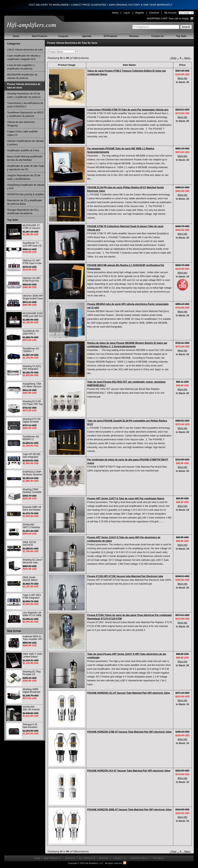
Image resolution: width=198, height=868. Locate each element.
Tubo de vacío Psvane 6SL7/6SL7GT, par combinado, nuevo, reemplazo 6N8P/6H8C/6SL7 (126, 384)
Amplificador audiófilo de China (23, 151)
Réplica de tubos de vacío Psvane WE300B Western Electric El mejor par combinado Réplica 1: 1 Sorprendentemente (127, 345)
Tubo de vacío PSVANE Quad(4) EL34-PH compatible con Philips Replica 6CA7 (127, 422)
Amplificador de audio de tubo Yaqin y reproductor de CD (26, 168)
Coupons (63, 36)
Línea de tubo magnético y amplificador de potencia (21, 67)
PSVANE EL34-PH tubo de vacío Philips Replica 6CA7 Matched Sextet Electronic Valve (125, 189)
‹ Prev (173, 58)
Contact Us (157, 36)
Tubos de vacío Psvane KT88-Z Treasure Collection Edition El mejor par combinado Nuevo (127, 73)
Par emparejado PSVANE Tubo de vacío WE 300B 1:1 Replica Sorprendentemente (121, 150)
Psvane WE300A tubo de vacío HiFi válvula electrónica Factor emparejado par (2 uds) (128, 306)
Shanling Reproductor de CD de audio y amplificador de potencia (24, 95)
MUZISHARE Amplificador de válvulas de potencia (22, 76)
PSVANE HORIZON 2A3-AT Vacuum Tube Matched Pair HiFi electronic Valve (129, 771)
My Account (170, 13)
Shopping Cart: (157, 18)
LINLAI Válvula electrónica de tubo (25, 50)
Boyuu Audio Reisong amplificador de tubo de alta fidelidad (25, 158)
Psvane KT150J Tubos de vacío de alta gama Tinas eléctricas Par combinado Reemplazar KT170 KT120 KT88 (129, 617)
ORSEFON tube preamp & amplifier (26, 194)
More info (182, 78)
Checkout (154, 13)
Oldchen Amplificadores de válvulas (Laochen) (25, 143)
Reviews (134, 36)
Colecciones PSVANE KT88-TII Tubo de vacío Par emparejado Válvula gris (128, 110)
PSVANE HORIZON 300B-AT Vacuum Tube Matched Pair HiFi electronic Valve (129, 810)
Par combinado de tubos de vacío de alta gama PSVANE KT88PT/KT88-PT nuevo (128, 461)
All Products (111, 36)
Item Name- (130, 65)
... (178, 58)
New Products (40, 36)
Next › (188, 58)
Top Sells (181, 36)
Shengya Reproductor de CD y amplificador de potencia (23, 212)
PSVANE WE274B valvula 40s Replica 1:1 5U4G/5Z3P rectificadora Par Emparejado (126, 267)
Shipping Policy (139, 858)
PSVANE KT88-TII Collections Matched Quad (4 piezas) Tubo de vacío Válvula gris (125, 228)
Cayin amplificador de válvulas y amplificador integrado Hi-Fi (24, 57)
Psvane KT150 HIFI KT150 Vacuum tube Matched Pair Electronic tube (125, 576)
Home (115, 13)
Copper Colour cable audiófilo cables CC (22, 133)
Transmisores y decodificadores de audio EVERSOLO (25, 105)
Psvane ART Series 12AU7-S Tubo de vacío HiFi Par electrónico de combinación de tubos (124, 539)
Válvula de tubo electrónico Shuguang (21, 124)
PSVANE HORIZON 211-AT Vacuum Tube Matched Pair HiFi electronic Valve (129, 693)
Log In (127, 13)
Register (140, 13)
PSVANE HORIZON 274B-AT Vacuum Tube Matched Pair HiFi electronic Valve (129, 732)
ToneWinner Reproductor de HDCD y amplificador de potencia (25, 114)
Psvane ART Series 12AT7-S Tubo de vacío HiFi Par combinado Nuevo (126, 499)
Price (183, 65)
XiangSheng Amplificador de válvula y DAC (26, 187)
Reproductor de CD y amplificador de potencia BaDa (25, 202)
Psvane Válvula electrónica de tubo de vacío (24, 86)
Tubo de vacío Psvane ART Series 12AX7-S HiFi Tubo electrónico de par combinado (127, 656)
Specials (87, 36)
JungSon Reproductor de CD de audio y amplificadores (24, 177)
